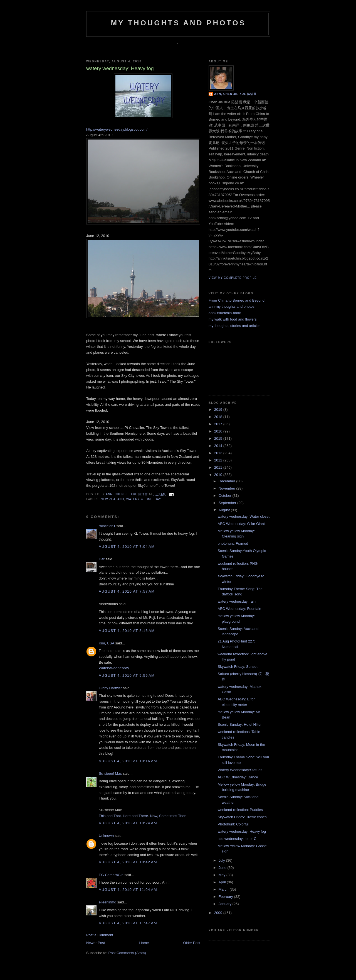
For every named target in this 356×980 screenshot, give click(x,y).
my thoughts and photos (178, 23)
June (223, 868)
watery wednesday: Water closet (243, 516)
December (228, 481)
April (223, 882)
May (222, 875)
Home (144, 943)
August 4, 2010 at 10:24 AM (128, 823)
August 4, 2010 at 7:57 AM (127, 591)
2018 (219, 417)
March (224, 889)
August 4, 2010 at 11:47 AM (128, 923)
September (228, 503)
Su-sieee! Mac (110, 774)
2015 (219, 438)
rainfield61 (107, 526)
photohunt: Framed (233, 543)
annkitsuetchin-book (225, 313)
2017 (219, 424)
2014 (219, 446)
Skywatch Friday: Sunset (237, 667)
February (226, 897)
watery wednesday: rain (237, 601)
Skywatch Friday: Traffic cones (242, 817)
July (222, 860)
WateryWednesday (114, 668)
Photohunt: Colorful (233, 824)
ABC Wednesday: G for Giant (241, 524)
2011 (219, 467)
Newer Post (96, 943)
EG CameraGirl (111, 875)
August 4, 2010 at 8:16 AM (127, 631)
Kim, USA (107, 643)
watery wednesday (144, 499)
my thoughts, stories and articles (234, 326)
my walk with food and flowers (233, 319)
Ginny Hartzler (110, 688)
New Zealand (112, 499)
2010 (219, 475)
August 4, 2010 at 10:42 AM (128, 862)
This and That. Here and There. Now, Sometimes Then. (143, 816)
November (228, 488)
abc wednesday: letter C (237, 839)
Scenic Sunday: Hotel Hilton (240, 724)
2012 (219, 460)
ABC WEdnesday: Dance (238, 777)
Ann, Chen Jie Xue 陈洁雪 (127, 494)
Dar (102, 559)
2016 (219, 431)
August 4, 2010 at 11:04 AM (128, 890)
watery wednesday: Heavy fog (242, 831)
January (226, 904)
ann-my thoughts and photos (232, 306)
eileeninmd (107, 902)
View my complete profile (233, 278)
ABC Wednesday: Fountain (239, 609)
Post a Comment (100, 935)
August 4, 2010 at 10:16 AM (128, 761)
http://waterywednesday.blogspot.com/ (117, 129)
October (226, 496)
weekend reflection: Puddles (240, 810)
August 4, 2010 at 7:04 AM (127, 547)
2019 (219, 410)
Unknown (106, 836)
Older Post (192, 943)
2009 (219, 913)
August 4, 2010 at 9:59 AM (127, 675)
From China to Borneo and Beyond (237, 300)
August (225, 510)
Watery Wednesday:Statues (240, 770)
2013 (219, 453)
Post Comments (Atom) (127, 953)
